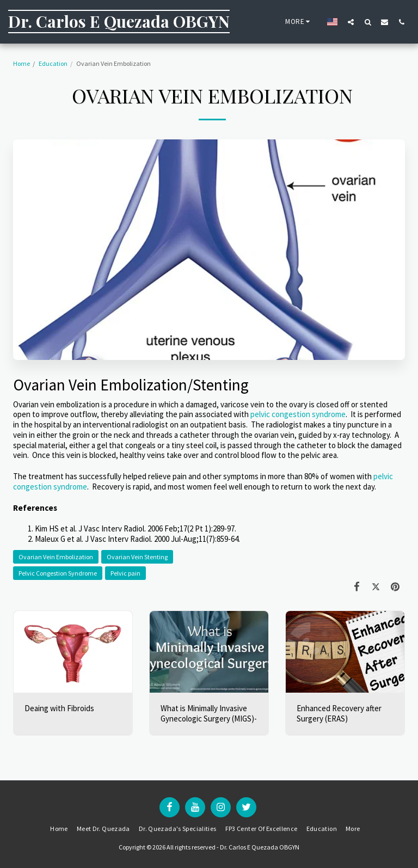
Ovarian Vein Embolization (56, 557)
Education (53, 63)
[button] (351, 22)
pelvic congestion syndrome (298, 414)
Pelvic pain (125, 573)
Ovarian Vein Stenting (137, 557)
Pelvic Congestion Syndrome (58, 573)
